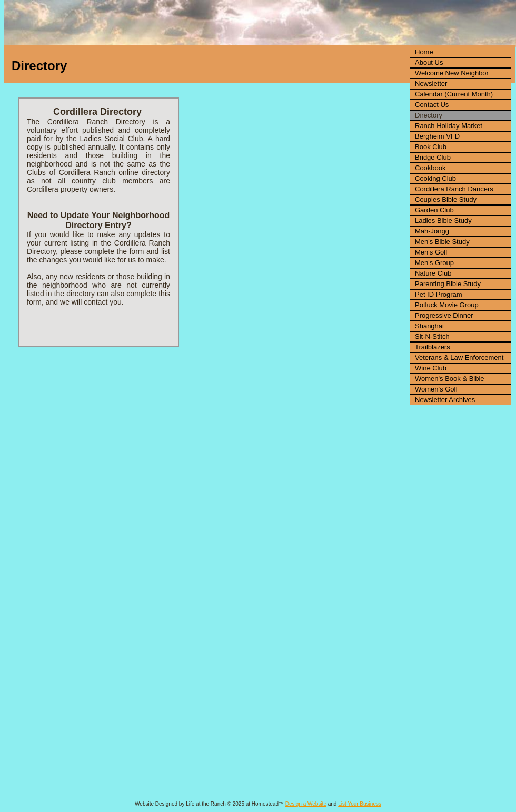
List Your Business (360, 804)
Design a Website (306, 804)
